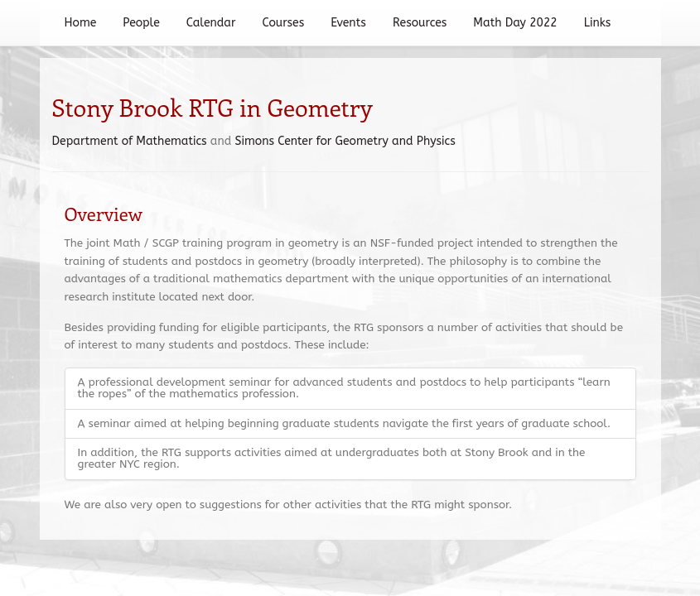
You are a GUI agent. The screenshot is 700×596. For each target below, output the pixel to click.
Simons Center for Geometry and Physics (345, 141)
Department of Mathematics (130, 141)
